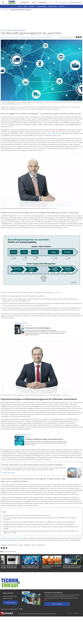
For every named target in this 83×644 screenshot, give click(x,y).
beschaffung (27, 545)
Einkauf (25, 6)
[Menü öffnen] (3, 2)
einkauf (20, 545)
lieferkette (4, 545)
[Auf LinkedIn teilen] (81, 37)
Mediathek (62, 6)
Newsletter (65, 2)
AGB (19, 614)
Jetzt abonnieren (10, 603)
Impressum (28, 614)
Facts (55, 614)
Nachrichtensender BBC (55, 134)
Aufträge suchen (43, 2)
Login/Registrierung (77, 2)
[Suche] (51, 2)
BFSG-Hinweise (35, 614)
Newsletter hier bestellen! (8, 473)
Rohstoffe (31, 6)
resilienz (34, 545)
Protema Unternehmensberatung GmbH (13, 538)
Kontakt (52, 614)
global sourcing (13, 545)
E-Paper (56, 2)
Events (34, 2)
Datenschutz (23, 614)
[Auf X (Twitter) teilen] (79, 37)
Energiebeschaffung (42, 6)
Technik (20, 6)
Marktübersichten (53, 6)
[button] (80, 563)
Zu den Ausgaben (57, 604)
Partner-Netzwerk (25, 2)
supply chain (41, 545)
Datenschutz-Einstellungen (44, 614)
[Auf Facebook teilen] (77, 37)
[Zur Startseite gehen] (12, 2)
